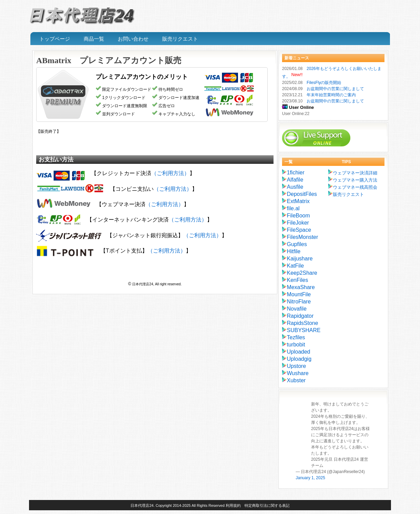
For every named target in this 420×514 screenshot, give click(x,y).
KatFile (295, 266)
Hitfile (294, 251)
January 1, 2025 (310, 478)
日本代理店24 (142, 505)
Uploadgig (299, 359)
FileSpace (299, 230)
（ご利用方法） (170, 173)
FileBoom (298, 216)
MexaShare (301, 287)
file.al (293, 208)
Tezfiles (296, 337)
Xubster (296, 380)
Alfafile (295, 180)
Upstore (296, 366)
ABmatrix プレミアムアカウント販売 (109, 60)
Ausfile (295, 187)
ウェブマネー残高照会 (355, 187)
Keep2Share (302, 273)
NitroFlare (299, 302)
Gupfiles (297, 244)
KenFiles (297, 280)
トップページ (55, 39)
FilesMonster (303, 237)
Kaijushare (300, 259)
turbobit (296, 345)
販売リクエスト (180, 39)
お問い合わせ (133, 39)
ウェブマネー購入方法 (355, 180)
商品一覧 (94, 39)
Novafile (297, 309)
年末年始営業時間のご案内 (331, 95)
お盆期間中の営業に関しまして (335, 89)
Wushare (298, 373)
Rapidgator (300, 316)
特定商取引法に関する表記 (267, 505)
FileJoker (298, 223)
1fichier (296, 173)
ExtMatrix (298, 201)
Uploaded (299, 352)
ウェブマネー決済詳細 (355, 173)
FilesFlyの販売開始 (324, 83)
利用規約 (233, 505)
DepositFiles (302, 194)
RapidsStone (303, 323)
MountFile (299, 294)
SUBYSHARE (304, 330)
